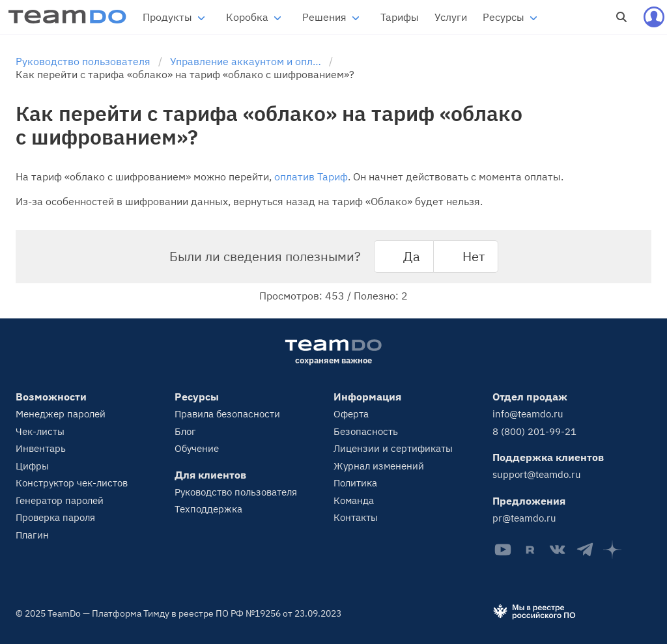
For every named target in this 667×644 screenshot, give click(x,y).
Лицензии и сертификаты (393, 448)
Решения (324, 17)
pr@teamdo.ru (524, 518)
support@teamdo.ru (537, 474)
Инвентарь (41, 448)
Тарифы (400, 17)
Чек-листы (40, 431)
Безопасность (366, 431)
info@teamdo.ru (528, 414)
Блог (185, 431)
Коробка (247, 17)
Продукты (167, 17)
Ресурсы (504, 17)
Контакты (356, 517)
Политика (355, 483)
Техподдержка (208, 509)
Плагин (32, 535)
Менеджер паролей (61, 414)
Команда (354, 500)
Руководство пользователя (236, 492)
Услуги (451, 17)
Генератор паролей (60, 500)
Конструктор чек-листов (72, 483)
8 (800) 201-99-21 (534, 431)
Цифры (32, 466)
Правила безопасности (227, 414)
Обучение (197, 448)
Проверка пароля (55, 517)
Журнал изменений (379, 466)
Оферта (351, 414)
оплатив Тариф (311, 176)
